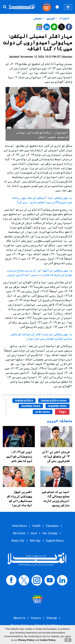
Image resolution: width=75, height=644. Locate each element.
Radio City (18, 541)
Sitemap (52, 618)
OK (68, 640)
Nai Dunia (19, 533)
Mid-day (35, 541)
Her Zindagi (50, 533)
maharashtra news (54, 401)
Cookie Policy (47, 640)
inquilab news (57, 406)
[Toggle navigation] (68, 7)
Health (36, 526)
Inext (34, 533)
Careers (36, 618)
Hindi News (19, 526)
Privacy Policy (26, 640)
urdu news (43, 412)
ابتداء (64, 18)
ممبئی (38, 18)
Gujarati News (55, 541)
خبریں (50, 18)
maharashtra (24, 401)
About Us (19, 618)
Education (52, 526)
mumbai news (31, 406)
